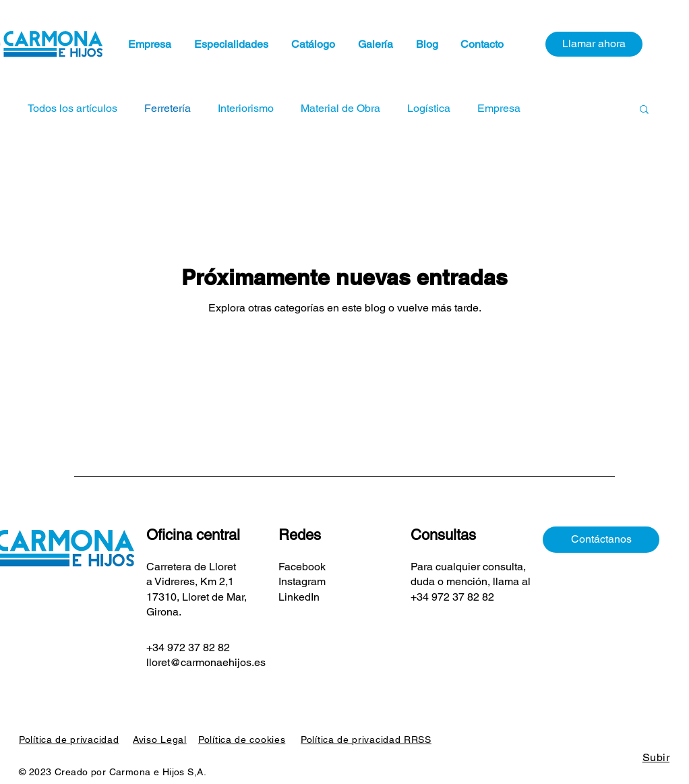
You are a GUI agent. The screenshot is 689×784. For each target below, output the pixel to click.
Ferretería (168, 108)
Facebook (303, 567)
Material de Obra (340, 108)
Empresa (499, 108)
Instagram (302, 581)
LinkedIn (299, 597)
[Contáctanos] (601, 540)
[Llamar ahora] (594, 44)
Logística (429, 108)
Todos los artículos (72, 108)
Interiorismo (246, 108)
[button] (644, 110)
